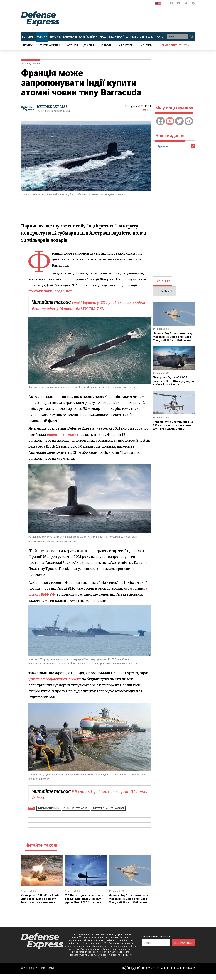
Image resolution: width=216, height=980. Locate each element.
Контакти (147, 45)
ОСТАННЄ (163, 281)
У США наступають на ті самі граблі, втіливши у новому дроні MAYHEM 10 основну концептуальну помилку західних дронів (86, 902)
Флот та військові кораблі (103, 808)
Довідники (90, 45)
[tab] (163, 281)
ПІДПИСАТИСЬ (183, 943)
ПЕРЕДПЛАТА (174, 968)
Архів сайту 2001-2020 (175, 45)
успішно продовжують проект (55, 679)
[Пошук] (192, 37)
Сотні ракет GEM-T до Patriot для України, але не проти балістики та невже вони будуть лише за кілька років (41, 902)
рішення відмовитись (66, 435)
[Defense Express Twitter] (186, 4)
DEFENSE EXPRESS (54, 107)
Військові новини (48, 808)
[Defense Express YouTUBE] (179, 4)
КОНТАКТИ (189, 968)
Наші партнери (125, 45)
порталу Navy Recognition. (51, 291)
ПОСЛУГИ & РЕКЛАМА (154, 968)
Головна (25, 64)
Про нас (28, 45)
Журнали (72, 45)
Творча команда (50, 45)
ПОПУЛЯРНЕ (164, 291)
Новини (36, 64)
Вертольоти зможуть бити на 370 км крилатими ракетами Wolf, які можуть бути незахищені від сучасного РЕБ (172, 429)
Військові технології (73, 808)
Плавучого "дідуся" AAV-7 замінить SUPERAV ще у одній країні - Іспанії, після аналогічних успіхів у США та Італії (174, 384)
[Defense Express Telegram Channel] (193, 4)
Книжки (106, 45)
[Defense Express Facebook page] (172, 4)
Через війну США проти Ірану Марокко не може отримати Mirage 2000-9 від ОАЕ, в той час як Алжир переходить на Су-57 (130, 902)
